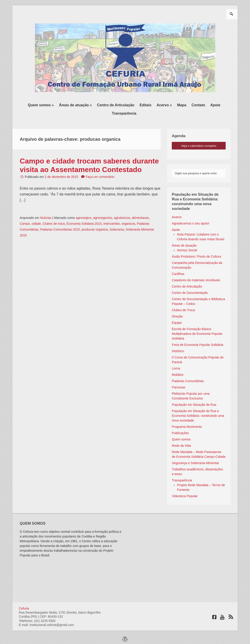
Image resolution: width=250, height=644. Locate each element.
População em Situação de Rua (194, 403)
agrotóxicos (122, 216)
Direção (177, 315)
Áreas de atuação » (78, 105)
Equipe (177, 321)
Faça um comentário (100, 175)
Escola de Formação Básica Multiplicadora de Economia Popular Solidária (197, 332)
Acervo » (164, 105)
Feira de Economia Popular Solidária (197, 343)
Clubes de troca (54, 222)
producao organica (95, 228)
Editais (146, 105)
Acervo (177, 215)
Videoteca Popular (185, 494)
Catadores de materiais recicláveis (196, 279)
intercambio (112, 222)
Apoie (212, 105)
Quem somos (181, 438)
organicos (128, 222)
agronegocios (103, 216)
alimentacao (140, 216)
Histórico (178, 349)
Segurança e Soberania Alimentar (195, 461)
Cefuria (24, 607)
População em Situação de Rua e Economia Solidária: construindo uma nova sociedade (198, 414)
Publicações (180, 431)
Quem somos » (45, 105)
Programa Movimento (187, 425)
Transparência (124, 112)
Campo (25, 222)
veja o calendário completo (199, 144)
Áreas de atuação (184, 244)
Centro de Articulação (117, 105)
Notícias (46, 216)
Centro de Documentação (190, 291)
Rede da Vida (181, 444)
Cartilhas (178, 272)
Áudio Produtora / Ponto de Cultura (196, 255)
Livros (176, 367)
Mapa (180, 105)
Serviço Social (187, 249)
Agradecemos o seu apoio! (191, 222)
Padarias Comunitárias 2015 (60, 228)
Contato (196, 105)
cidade (36, 222)
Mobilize (178, 373)
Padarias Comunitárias (188, 379)
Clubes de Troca (183, 308)
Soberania (117, 228)
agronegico (84, 216)
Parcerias (178, 386)
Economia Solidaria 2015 (84, 222)
